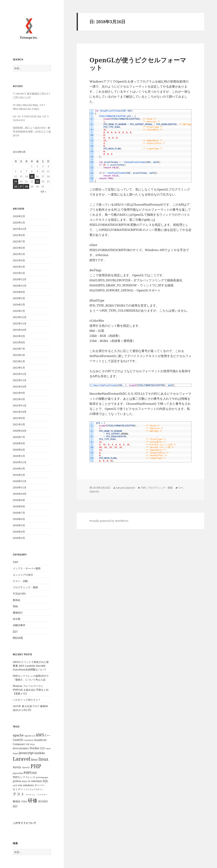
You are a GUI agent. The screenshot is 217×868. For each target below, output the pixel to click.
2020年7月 (19, 437)
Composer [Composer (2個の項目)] (19, 744)
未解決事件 (19, 625)
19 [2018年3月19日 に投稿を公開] (16, 181)
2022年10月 (20, 387)
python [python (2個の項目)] (17, 781)
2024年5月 (19, 298)
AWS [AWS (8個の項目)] (40, 735)
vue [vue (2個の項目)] (20, 785)
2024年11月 (20, 286)
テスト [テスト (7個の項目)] (19, 794)
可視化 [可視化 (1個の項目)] (24, 801)
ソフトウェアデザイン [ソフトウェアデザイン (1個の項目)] (33, 789)
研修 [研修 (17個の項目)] (33, 800)
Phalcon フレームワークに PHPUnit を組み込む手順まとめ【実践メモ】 (31, 690)
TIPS (15, 562)
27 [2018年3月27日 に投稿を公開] (21, 186)
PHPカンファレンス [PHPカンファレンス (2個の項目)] (24, 777)
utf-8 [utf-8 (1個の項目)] (15, 785)
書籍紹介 (18, 613)
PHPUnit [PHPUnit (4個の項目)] (30, 773)
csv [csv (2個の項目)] (28, 744)
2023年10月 (20, 330)
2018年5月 (19, 525)
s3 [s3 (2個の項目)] (29, 781)
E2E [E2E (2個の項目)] (43, 748)
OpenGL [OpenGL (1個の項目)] (26, 767)
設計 (15, 631)
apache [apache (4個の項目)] (18, 735)
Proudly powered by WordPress (109, 521)
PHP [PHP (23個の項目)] (36, 766)
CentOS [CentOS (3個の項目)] (18, 740)
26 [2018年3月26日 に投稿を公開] (16, 186)
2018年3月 (19, 538)
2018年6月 (19, 519)
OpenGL (94, 491)
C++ (181, 488)
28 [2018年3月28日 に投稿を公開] (26, 186)
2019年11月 (20, 462)
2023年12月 (20, 317)
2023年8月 (19, 342)
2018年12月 (20, 481)
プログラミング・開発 (25, 587)
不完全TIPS (19, 594)
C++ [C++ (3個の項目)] (48, 735)
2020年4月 (19, 450)
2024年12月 (20, 279)
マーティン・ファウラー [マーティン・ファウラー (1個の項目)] (36, 795)
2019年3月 (19, 469)
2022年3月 (19, 399)
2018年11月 (20, 487)
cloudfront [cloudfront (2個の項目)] (40, 740)
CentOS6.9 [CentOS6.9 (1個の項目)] (28, 740)
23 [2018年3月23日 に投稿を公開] (37, 181)
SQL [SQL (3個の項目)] (45, 781)
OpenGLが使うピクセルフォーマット (138, 64)
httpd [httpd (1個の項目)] (15, 753)
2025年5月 (19, 254)
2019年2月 (19, 475)
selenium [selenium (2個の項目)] (36, 781)
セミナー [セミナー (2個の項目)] (18, 789)
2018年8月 (19, 506)
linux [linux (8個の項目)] (43, 759)
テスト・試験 (20, 581)
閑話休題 (18, 638)
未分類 (17, 619)
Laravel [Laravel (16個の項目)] (22, 759)
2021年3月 (19, 424)
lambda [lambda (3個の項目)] (40, 753)
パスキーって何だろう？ (27, 700)
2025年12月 (20, 229)
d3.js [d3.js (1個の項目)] (32, 744)
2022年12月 (20, 374)
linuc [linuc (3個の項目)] (34, 759)
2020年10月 (20, 431)
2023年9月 (19, 336)
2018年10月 (20, 494)
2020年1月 (19, 456)
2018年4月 (19, 532)
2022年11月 (20, 380)
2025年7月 (19, 241)
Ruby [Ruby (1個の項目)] (25, 781)
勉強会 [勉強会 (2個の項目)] (17, 801)
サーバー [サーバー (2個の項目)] (40, 785)
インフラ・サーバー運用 (27, 568)
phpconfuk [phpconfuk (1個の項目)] (18, 773)
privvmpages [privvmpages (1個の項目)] (42, 777)
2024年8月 (19, 292)
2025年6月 (19, 248)
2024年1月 (19, 311)
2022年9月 (19, 393)
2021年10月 (20, 412)
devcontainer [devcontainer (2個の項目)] (21, 748)
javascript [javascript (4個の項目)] (26, 753)
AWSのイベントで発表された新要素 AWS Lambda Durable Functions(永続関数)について (31, 666)
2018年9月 (19, 500)
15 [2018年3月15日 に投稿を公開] (32, 176)
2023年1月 (19, 368)
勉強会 (17, 600)
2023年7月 (19, 349)
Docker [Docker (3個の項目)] (35, 748)
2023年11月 (20, 323)
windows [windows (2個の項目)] (28, 785)
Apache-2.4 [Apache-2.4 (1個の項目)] (30, 736)
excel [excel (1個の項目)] (48, 749)
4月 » (43, 191)
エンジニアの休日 (23, 575)
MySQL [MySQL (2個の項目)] (17, 767)
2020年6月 (19, 443)
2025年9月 (19, 235)
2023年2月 (19, 361)
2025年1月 (19, 273)
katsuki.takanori (126, 488)
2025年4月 (19, 260)
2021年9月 (19, 418)
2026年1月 (19, 222)
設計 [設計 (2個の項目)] (15, 806)
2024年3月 (19, 305)
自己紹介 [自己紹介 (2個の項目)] (43, 801)
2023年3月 (19, 355)
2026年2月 (19, 216)
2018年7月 (19, 513)
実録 (15, 606)
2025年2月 (19, 267)
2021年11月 (20, 405)
